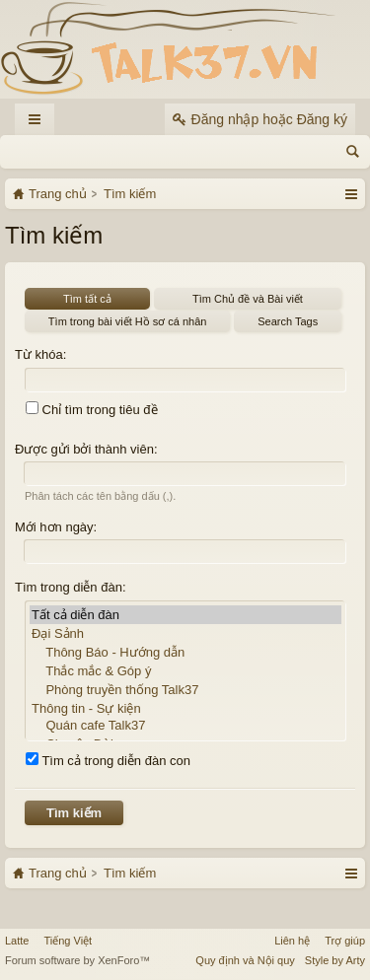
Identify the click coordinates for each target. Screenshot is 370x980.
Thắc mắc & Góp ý (185, 671)
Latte (17, 941)
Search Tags (288, 321)
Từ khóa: (40, 354)
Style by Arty (335, 960)
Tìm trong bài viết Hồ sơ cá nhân (128, 321)
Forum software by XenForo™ (77, 960)
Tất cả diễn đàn (185, 615)
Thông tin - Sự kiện (185, 708)
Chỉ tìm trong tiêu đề (92, 410)
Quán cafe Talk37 (185, 726)
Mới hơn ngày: (56, 527)
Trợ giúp (345, 941)
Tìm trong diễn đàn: (71, 587)
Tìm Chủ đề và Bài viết (248, 299)
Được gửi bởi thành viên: (86, 449)
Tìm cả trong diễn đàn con (108, 761)
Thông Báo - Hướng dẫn (185, 652)
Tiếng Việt (68, 941)
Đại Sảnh (185, 633)
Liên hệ (292, 941)
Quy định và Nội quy (245, 960)
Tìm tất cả (87, 299)
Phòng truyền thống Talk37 (185, 690)
